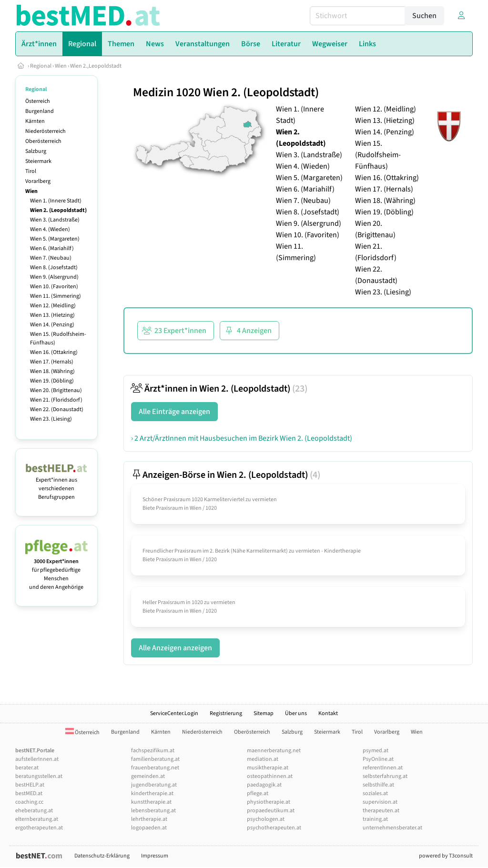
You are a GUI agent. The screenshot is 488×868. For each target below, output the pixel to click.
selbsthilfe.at (378, 785)
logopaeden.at (149, 828)
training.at (375, 819)
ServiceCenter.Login (174, 713)
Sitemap (264, 713)
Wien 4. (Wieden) (50, 229)
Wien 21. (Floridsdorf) (56, 400)
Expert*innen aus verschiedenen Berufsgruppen (56, 484)
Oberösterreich (43, 141)
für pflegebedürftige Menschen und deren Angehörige (56, 570)
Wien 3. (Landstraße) (55, 220)
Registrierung (226, 713)
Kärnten (35, 121)
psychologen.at (266, 819)
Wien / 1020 (203, 508)
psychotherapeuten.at (274, 828)
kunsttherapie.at (151, 802)
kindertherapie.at (152, 793)
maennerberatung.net (274, 751)
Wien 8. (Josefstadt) (54, 267)
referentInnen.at (383, 768)
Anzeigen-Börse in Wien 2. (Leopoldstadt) (226, 475)
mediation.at (263, 759)
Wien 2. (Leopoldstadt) (58, 210)
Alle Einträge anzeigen (174, 412)
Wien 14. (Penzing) (52, 325)
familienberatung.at (155, 759)
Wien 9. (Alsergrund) (54, 277)
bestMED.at (29, 793)
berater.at (27, 768)
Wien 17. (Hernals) (52, 362)
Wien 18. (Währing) (52, 371)
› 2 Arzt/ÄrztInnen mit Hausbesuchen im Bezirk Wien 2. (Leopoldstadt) (242, 438)
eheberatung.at (34, 811)
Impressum (155, 856)
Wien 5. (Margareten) (55, 239)
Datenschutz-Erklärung (102, 856)
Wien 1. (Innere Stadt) (56, 201)
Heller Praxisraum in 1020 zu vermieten (189, 602)
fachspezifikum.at (153, 751)
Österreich (38, 101)
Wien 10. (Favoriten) (54, 287)
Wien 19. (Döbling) (52, 381)
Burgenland (40, 111)
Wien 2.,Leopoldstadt (96, 66)
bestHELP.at (30, 785)
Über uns (296, 713)
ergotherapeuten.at (39, 828)
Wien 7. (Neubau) (51, 258)
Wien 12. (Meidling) (53, 306)
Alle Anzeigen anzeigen (175, 648)
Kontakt (328, 713)
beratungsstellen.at (39, 776)
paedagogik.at (264, 785)
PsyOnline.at (378, 759)
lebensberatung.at (153, 811)
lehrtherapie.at (149, 819)
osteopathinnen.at (270, 776)
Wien (61, 66)
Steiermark (38, 161)
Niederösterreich (46, 131)
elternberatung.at (37, 819)
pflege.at (258, 793)
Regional (41, 66)
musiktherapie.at (268, 768)
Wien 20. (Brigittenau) (56, 390)
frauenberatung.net (155, 768)
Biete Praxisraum (163, 508)
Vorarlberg (38, 181)
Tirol (31, 171)
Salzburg (36, 151)
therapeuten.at (381, 811)
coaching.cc (29, 802)
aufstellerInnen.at (37, 759)
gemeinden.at (148, 776)
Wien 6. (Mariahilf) (52, 248)
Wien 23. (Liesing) (51, 419)
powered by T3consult (446, 856)
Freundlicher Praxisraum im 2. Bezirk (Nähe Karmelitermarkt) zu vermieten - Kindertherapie (252, 551)
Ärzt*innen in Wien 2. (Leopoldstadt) (219, 389)
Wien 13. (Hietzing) (52, 315)
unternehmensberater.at (392, 828)
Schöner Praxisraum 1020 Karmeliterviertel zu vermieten (210, 500)
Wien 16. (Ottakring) (54, 352)
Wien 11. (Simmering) (56, 296)
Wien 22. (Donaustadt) (57, 409)
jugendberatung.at (154, 785)
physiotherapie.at (269, 802)
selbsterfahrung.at (385, 776)
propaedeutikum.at (271, 811)
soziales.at (375, 793)
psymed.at (376, 751)
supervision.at (380, 802)
